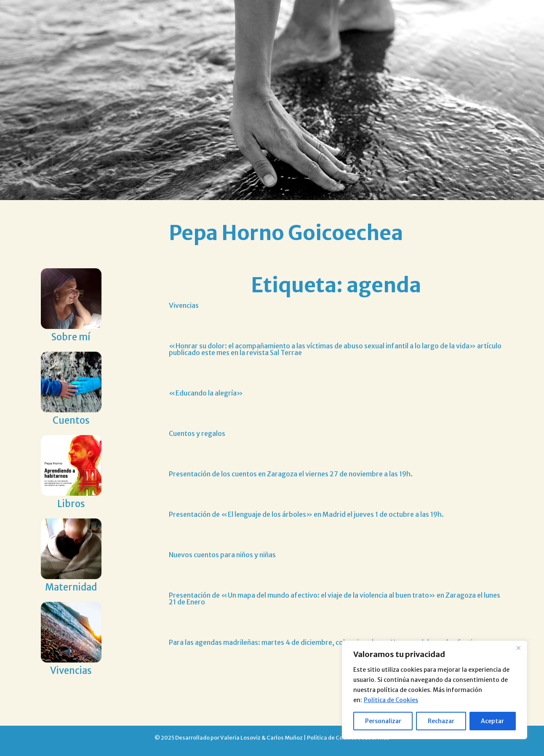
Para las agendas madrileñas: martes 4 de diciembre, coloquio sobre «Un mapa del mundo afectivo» (328, 642)
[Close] (518, 648)
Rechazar (441, 721)
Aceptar (492, 721)
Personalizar (383, 721)
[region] (435, 690)
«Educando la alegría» (206, 393)
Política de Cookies (332, 737)
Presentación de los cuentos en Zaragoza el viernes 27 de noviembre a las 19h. (291, 474)
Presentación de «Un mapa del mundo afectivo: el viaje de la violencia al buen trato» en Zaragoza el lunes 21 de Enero (335, 598)
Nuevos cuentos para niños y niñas (222, 555)
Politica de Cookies (391, 700)
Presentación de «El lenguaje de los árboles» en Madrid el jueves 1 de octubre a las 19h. (306, 514)
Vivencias (184, 305)
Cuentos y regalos (197, 433)
